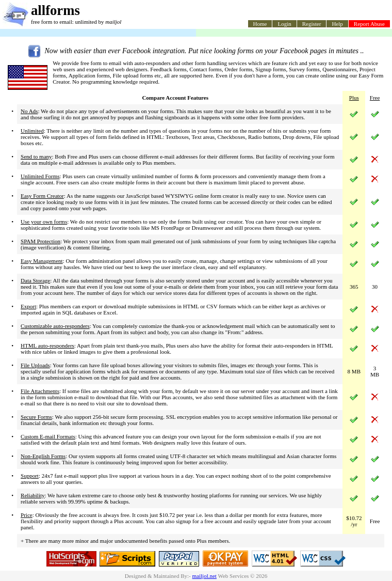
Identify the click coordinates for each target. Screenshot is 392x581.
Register (312, 24)
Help (337, 24)
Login (284, 24)
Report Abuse (369, 24)
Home (260, 24)
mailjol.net (205, 576)
